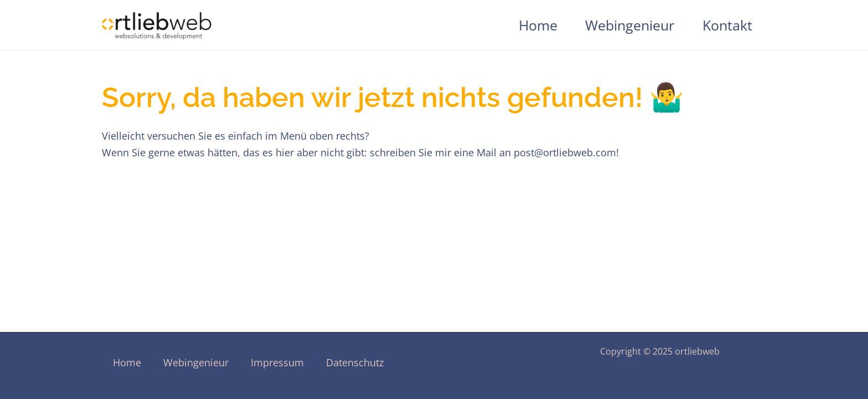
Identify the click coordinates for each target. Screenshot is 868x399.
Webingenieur (630, 25)
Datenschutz (355, 362)
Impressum (277, 362)
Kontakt (727, 25)
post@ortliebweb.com (565, 152)
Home (538, 25)
